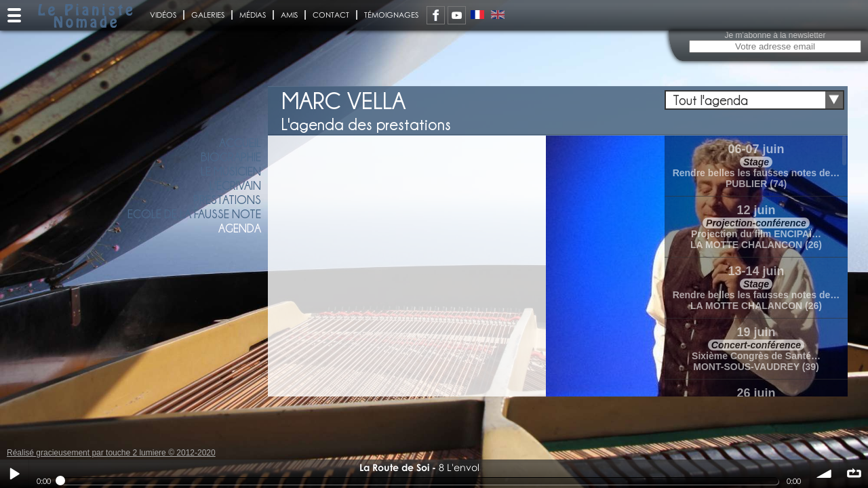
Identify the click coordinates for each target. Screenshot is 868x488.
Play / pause (14, 474)
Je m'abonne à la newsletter (775, 35)
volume (825, 474)
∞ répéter (854, 474)
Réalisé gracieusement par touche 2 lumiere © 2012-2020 (111, 453)
